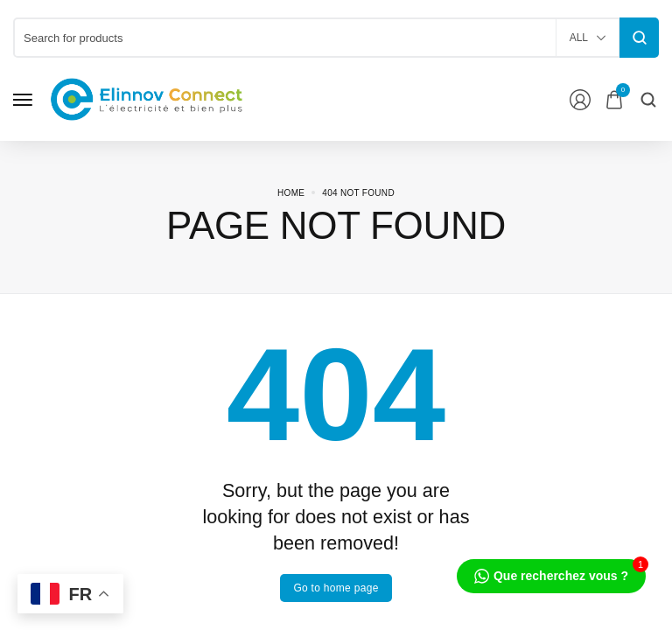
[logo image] (147, 98)
